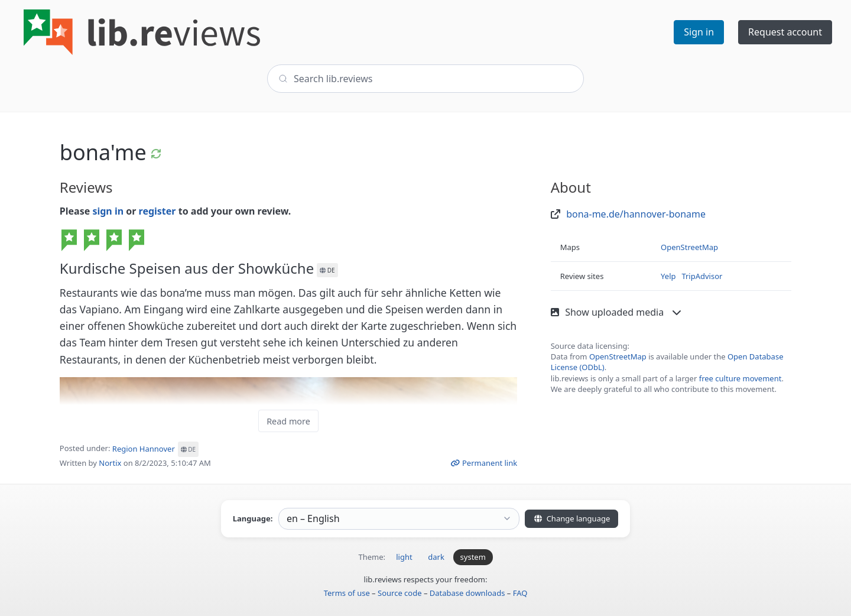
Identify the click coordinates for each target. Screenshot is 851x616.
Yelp (668, 276)
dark (436, 557)
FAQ (520, 593)
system (473, 557)
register (157, 211)
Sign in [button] (699, 32)
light (404, 557)
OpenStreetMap (689, 247)
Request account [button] (785, 32)
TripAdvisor (702, 276)
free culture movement (740, 378)
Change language (571, 518)
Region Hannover (155, 449)
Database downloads (467, 593)
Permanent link (484, 463)
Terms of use (347, 593)
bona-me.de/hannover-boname (636, 214)
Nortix (110, 463)
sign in (108, 211)
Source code (400, 593)
